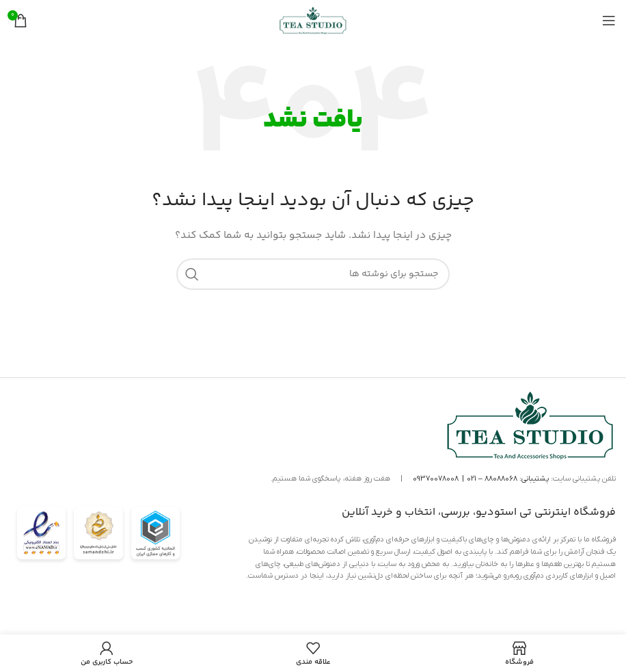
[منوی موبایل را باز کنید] (609, 21)
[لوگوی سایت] (313, 21)
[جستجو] (313, 274)
